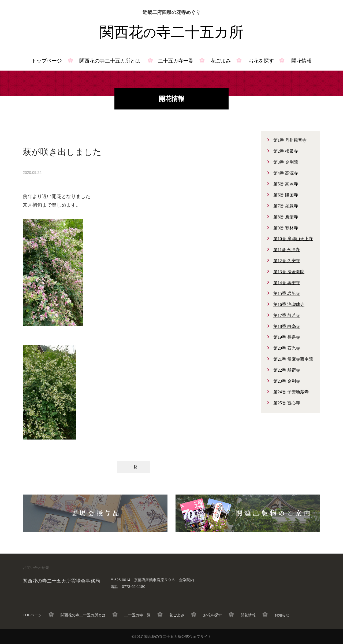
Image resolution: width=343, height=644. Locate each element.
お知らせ (282, 615)
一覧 (133, 467)
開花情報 (301, 61)
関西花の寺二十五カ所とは (110, 61)
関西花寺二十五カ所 (171, 32)
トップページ (47, 61)
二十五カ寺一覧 (176, 61)
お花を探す (261, 61)
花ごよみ (221, 61)
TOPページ (32, 615)
